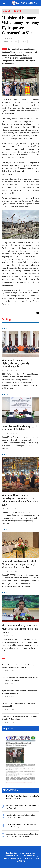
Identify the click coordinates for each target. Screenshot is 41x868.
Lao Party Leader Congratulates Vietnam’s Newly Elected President (19, 705)
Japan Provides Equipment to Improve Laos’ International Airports (21, 816)
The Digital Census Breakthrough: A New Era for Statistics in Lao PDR (22, 797)
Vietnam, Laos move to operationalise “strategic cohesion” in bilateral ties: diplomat (18, 666)
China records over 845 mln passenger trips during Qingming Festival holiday (19, 718)
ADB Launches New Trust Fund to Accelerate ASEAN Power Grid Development (20, 679)
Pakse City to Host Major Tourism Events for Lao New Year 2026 (23, 807)
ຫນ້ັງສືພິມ (8, 729)
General (17, 11)
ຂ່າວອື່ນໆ (6, 319)
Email (5, 42)
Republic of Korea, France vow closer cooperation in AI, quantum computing (20, 692)
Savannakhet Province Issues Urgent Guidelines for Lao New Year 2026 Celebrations (22, 835)
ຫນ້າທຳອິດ (7, 11)
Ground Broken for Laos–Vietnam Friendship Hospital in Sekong (21, 826)
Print (14, 42)
